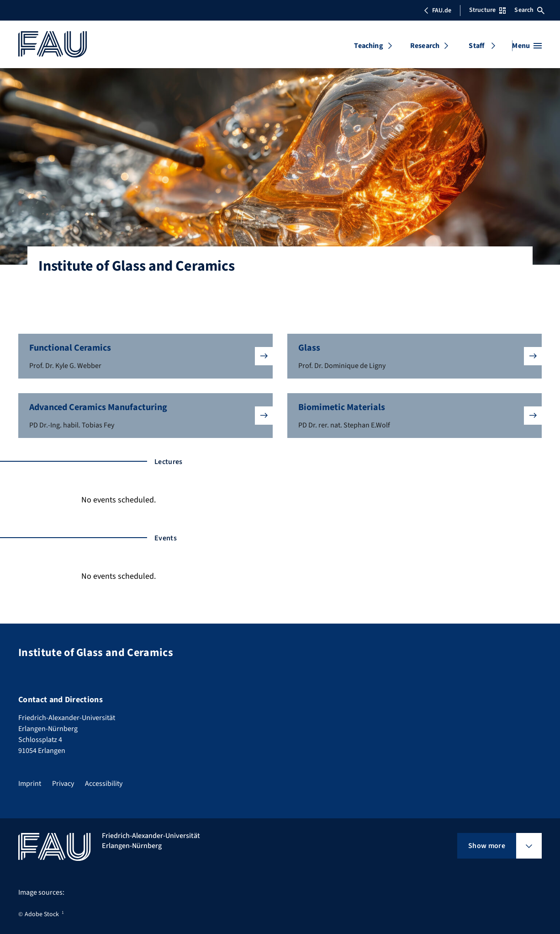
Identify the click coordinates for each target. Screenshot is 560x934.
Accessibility (104, 784)
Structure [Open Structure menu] (487, 10)
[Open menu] (527, 46)
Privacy (63, 784)
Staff (476, 46)
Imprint (30, 784)
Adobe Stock (42, 914)
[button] (145, 356)
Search (529, 10)
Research (425, 46)
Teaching (368, 46)
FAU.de (438, 11)
